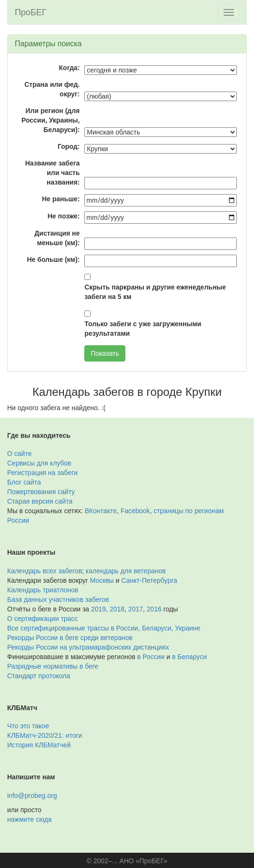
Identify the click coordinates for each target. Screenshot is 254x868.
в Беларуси (189, 657)
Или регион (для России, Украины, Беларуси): (51, 120)
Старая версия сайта (40, 501)
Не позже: (64, 216)
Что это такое (28, 726)
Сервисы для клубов (39, 463)
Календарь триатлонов (43, 590)
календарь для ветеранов (126, 571)
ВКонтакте (101, 511)
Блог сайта (24, 482)
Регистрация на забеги (42, 473)
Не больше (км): (53, 259)
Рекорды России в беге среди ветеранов (70, 638)
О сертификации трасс (42, 619)
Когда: (70, 68)
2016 (154, 609)
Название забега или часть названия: (53, 173)
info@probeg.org (32, 796)
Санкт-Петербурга (149, 580)
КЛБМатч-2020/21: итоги (45, 735)
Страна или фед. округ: (52, 89)
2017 (136, 609)
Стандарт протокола (39, 676)
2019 (98, 609)
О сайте (19, 454)
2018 (117, 609)
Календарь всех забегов (45, 571)
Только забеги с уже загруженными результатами (143, 329)
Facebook (135, 511)
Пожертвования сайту (41, 492)
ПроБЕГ (31, 12)
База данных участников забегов (58, 599)
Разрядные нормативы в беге (53, 666)
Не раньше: (61, 199)
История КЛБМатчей (39, 745)
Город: (69, 146)
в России (151, 657)
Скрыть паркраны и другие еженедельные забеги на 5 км (155, 292)
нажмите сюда (29, 819)
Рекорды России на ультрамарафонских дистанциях (88, 647)
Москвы (102, 580)
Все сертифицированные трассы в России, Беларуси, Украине (104, 628)
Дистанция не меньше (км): (57, 238)
